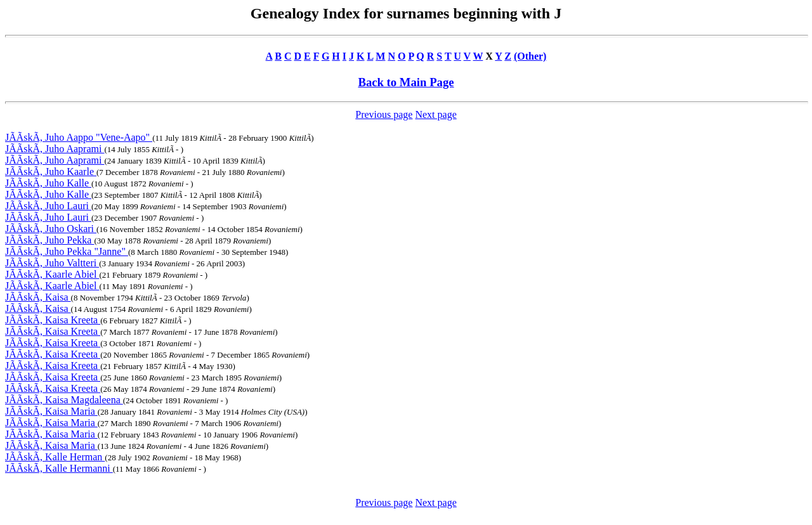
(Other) (530, 56)
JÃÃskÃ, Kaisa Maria (51, 411)
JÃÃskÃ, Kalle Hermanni (59, 468)
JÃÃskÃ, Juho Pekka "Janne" (67, 251)
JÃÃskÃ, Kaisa (38, 297)
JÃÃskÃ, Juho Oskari (51, 229)
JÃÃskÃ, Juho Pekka (49, 240)
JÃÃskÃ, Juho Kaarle (51, 172)
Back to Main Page (406, 82)
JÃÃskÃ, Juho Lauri (48, 206)
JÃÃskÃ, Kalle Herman (55, 457)
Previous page (384, 114)
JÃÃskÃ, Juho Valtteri (52, 263)
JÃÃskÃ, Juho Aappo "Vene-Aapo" (79, 137)
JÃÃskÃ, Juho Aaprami (55, 149)
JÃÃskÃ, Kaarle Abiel (52, 274)
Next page (435, 114)
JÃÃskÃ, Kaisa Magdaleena (64, 400)
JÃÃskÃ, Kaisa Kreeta (53, 320)
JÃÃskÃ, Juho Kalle (48, 183)
